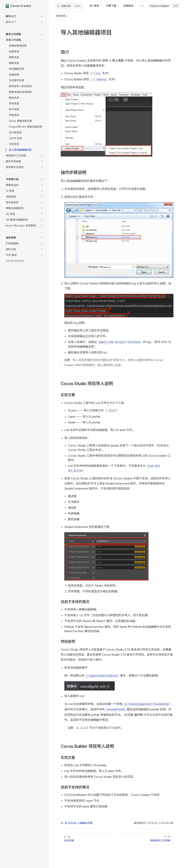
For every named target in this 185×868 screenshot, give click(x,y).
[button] (25, 16)
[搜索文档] (69, 6)
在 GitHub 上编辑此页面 (77, 823)
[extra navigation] (142, 6)
